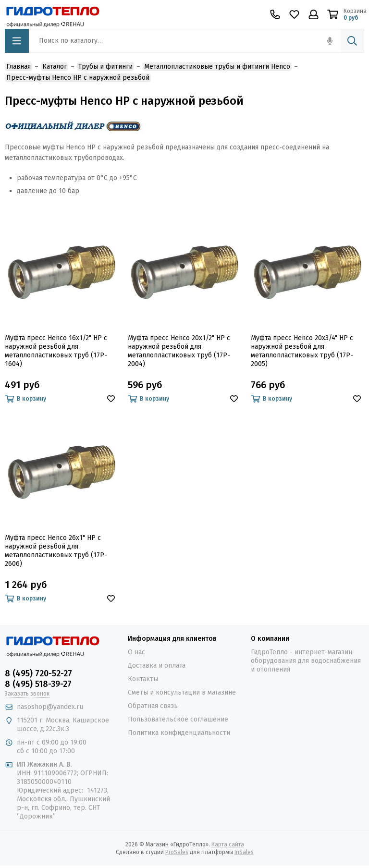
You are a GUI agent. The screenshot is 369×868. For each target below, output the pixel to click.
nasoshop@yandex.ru (50, 707)
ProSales (177, 852)
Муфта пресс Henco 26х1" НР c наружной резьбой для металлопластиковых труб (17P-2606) (56, 551)
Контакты (143, 679)
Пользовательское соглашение (178, 719)
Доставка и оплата (157, 666)
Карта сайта (228, 844)
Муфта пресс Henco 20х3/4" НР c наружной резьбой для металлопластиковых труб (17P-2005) (302, 351)
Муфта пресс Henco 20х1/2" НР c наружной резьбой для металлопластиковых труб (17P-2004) (179, 351)
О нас (136, 652)
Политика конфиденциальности (179, 733)
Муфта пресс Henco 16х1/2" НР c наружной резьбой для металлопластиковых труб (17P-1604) (56, 351)
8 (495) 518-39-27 (38, 684)
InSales (244, 852)
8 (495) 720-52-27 (38, 673)
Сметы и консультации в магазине (182, 692)
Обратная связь (153, 706)
